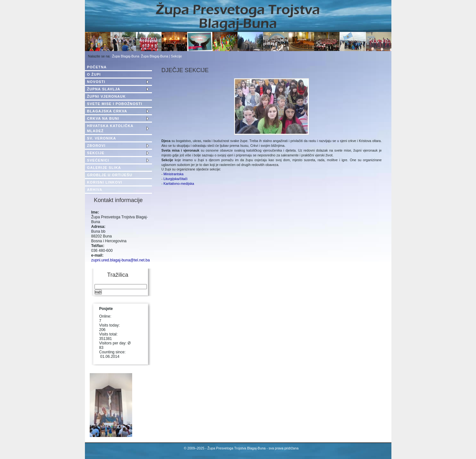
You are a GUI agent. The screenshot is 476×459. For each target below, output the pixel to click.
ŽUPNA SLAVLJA (104, 89)
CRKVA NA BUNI (103, 118)
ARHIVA (95, 190)
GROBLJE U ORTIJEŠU (110, 175)
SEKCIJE (96, 153)
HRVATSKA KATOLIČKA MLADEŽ (110, 128)
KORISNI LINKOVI (105, 182)
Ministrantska (173, 174)
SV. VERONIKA (102, 138)
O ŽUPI (94, 74)
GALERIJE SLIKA (104, 168)
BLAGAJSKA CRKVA (107, 111)
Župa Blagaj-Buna (126, 56)
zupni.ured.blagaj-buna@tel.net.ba (121, 260)
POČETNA (97, 67)
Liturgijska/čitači (175, 179)
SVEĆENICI (98, 160)
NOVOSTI (96, 82)
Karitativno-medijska (179, 184)
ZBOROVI (96, 146)
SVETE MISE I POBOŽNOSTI (115, 104)
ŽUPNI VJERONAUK (107, 96)
